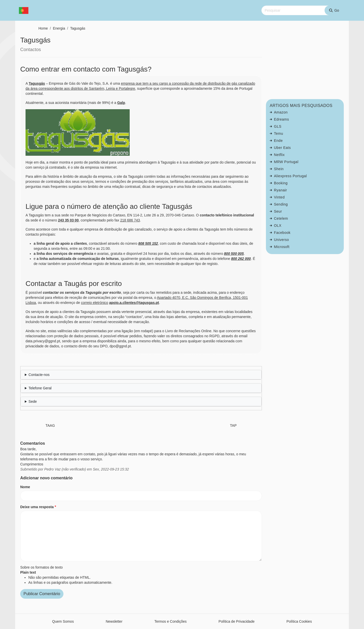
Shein (279, 169)
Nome (25, 487)
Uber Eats (282, 148)
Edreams (282, 119)
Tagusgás (78, 28)
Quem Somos (63, 621)
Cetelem (281, 218)
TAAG (50, 425)
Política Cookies (299, 621)
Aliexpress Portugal (290, 176)
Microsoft (282, 247)
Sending (281, 204)
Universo (281, 240)
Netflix (279, 155)
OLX (278, 226)
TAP (233, 425)
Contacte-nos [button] (39, 375)
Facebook (282, 233)
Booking (281, 183)
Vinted (279, 197)
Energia (59, 28)
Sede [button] (33, 401)
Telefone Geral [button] (40, 388)
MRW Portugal (286, 162)
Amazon (281, 112)
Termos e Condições (171, 621)
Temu (279, 133)
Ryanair (281, 190)
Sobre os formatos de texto (41, 567)
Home (43, 28)
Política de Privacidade (237, 621)
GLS (278, 126)
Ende (278, 141)
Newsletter (114, 621)
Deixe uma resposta (37, 507)
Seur (278, 211)
